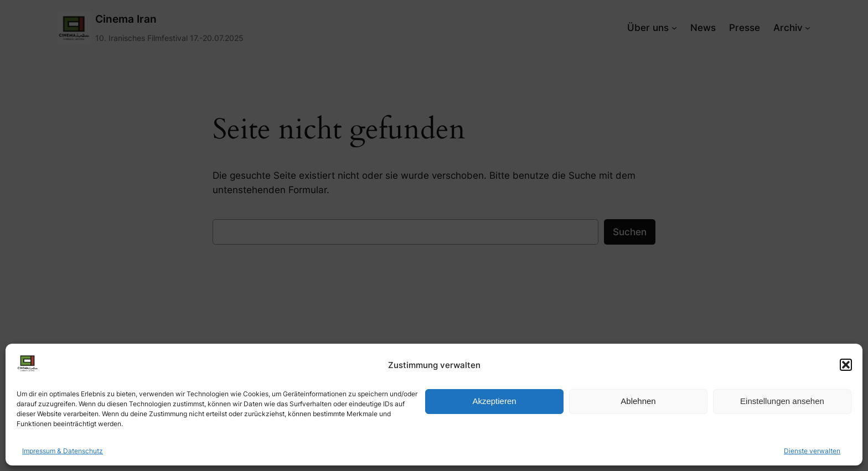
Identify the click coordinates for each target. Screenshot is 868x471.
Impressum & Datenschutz (63, 451)
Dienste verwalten (812, 451)
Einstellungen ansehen (782, 401)
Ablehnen (638, 401)
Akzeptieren (494, 401)
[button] (846, 365)
